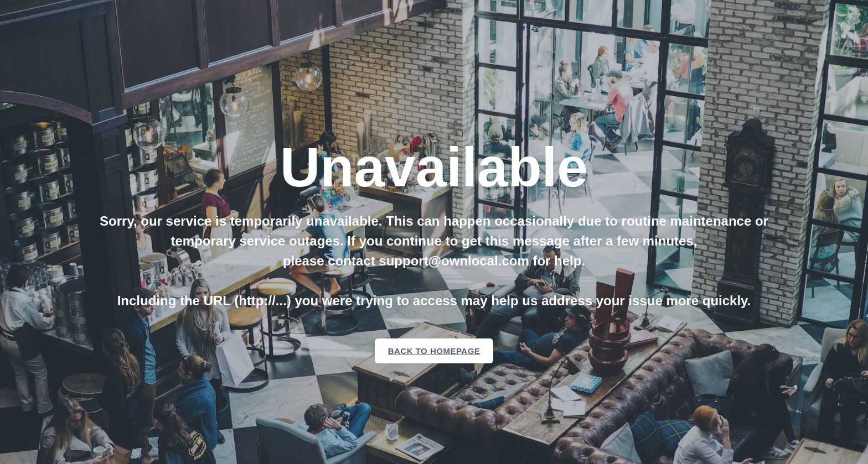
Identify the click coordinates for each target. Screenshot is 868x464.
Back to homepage (434, 351)
